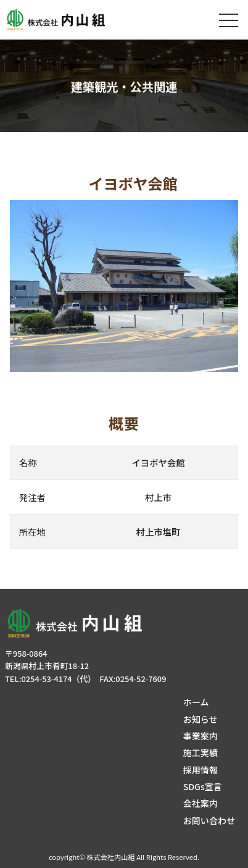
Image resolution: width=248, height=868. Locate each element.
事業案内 (200, 736)
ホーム (196, 702)
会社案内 (200, 803)
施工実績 (200, 752)
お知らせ (200, 719)
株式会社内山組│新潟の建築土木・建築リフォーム (59, 20)
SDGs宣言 (203, 786)
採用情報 (200, 770)
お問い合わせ (209, 820)
